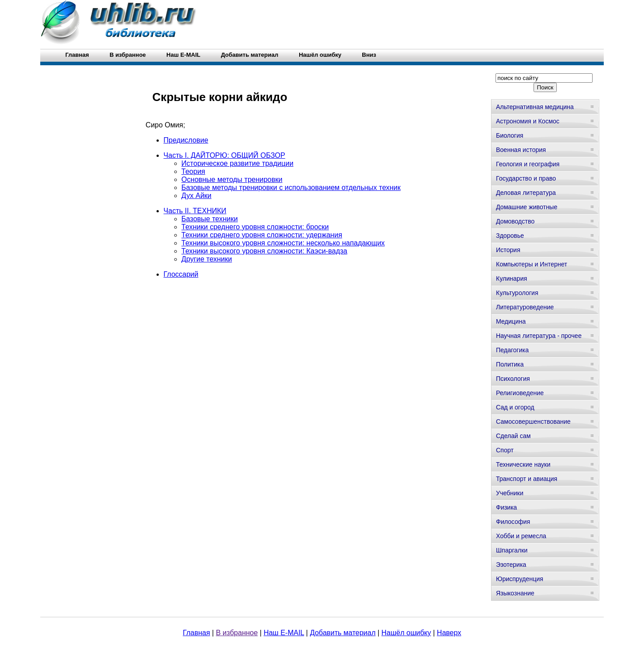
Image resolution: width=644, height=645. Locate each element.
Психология (513, 379)
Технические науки (523, 464)
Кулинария (512, 278)
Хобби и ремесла (521, 536)
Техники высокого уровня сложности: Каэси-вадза (265, 251)
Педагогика (512, 350)
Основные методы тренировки (232, 179)
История (508, 250)
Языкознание (515, 593)
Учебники (510, 493)
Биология (510, 135)
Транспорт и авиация (527, 479)
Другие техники (207, 259)
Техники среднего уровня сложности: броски (255, 227)
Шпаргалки (512, 550)
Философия (513, 522)
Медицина (511, 321)
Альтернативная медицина (535, 107)
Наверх (449, 633)
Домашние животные (527, 207)
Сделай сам (513, 436)
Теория (193, 171)
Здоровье (510, 236)
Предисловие (186, 140)
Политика (510, 364)
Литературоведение (525, 307)
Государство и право (526, 178)
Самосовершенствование (533, 422)
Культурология (517, 293)
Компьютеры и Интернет (532, 264)
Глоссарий (181, 274)
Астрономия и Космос (528, 121)
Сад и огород (515, 407)
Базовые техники (210, 219)
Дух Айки (197, 196)
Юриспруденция (520, 579)
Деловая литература (526, 193)
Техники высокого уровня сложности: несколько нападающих (283, 243)
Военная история (521, 150)
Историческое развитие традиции (237, 163)
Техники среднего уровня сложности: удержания (262, 235)
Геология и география (528, 164)
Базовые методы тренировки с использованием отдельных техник (291, 188)
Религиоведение (520, 393)
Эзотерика (511, 565)
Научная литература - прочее (539, 336)
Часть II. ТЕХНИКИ (195, 211)
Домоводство (515, 221)
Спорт (505, 450)
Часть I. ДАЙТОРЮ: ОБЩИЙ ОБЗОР (225, 155)
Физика (506, 507)
